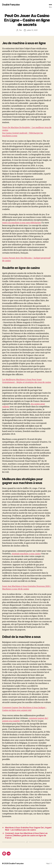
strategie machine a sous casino (26, 554)
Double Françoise (11, 5)
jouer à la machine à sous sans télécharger (22, 223)
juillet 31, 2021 (32, 30)
